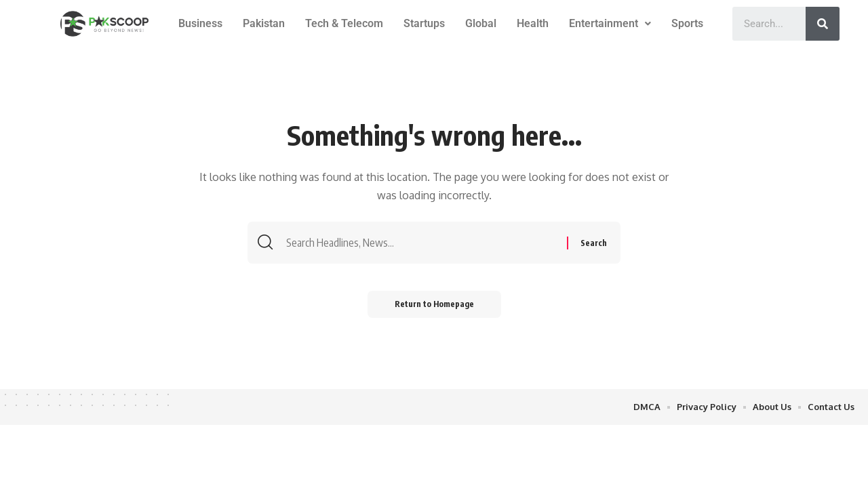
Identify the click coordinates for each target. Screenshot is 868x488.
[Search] (823, 24)
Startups (424, 23)
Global (481, 23)
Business (200, 23)
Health (533, 23)
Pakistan (264, 23)
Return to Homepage (434, 304)
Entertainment (610, 23)
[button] (610, 24)
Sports (687, 23)
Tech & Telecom (344, 23)
